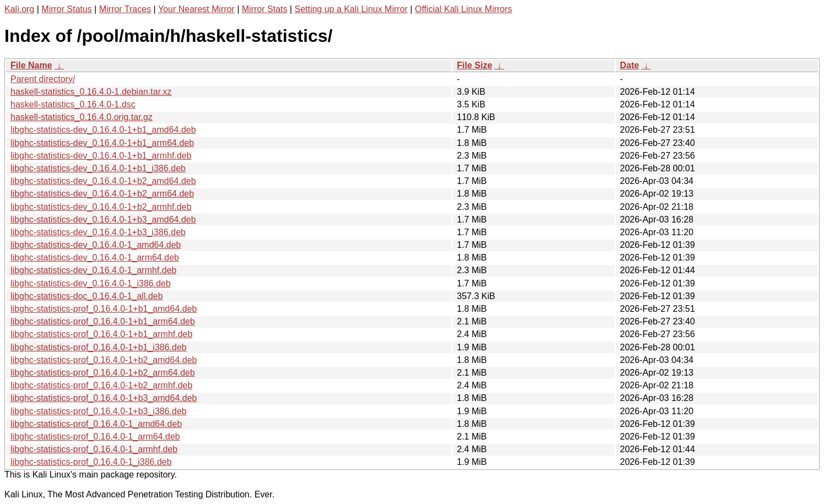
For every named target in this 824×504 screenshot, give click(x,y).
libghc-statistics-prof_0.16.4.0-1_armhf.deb (94, 449)
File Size (475, 65)
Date (630, 65)
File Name (31, 65)
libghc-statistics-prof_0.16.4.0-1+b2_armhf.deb (101, 385)
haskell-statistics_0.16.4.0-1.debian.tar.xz (91, 92)
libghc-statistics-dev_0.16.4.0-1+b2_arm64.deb (102, 194)
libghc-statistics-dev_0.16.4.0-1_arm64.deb (95, 258)
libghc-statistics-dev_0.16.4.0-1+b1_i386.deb (98, 168)
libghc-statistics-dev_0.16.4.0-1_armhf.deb (94, 270)
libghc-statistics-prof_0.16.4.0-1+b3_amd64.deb (104, 398)
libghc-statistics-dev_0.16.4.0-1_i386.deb (91, 283)
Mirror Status (67, 9)
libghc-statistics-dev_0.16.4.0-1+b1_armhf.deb (101, 156)
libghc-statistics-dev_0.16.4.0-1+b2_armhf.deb (101, 207)
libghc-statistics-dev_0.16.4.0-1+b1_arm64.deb (102, 143)
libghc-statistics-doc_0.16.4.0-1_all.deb (87, 296)
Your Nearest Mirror (196, 9)
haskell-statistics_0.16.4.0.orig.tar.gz (82, 117)
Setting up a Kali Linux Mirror (351, 9)
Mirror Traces (125, 9)
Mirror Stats (265, 9)
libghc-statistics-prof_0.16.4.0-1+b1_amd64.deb (104, 309)
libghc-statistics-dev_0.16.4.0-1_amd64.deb (96, 245)
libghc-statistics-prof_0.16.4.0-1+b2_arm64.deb (103, 373)
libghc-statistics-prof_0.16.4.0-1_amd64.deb (96, 424)
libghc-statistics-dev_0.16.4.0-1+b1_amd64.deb (103, 130)
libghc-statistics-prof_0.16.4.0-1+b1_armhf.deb (101, 334)
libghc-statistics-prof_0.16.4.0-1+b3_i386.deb (99, 411)
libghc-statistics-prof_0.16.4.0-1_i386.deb (91, 462)
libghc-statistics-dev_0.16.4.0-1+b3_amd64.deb (103, 220)
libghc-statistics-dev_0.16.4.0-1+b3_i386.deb (98, 232)
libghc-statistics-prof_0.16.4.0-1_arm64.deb (95, 437)
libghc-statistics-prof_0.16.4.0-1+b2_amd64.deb (104, 360)
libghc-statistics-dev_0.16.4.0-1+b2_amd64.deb (103, 181)
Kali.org (19, 9)
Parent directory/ (43, 79)
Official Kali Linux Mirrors (463, 9)
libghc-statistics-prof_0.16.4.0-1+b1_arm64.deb (103, 321)
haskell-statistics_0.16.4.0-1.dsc (73, 104)
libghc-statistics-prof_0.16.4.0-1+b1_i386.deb (99, 347)
